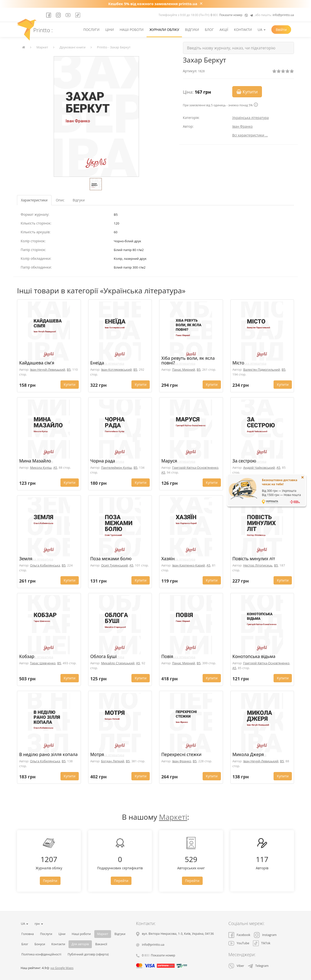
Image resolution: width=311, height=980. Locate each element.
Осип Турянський (114, 565)
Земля (26, 558)
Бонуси (40, 944)
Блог (209, 30)
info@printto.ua (283, 15)
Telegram (258, 966)
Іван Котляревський (116, 369)
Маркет (42, 47)
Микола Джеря (248, 754)
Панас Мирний (183, 369)
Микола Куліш (41, 468)
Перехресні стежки (181, 754)
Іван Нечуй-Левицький (48, 369)
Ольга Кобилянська (45, 565)
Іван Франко (242, 126)
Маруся (169, 461)
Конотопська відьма (254, 656)
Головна (28, 934)
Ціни (109, 30)
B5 (69, 369)
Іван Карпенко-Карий (188, 565)
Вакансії (101, 944)
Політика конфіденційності (41, 954)
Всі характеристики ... (250, 135)
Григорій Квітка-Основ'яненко (195, 468)
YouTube (239, 943)
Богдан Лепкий (113, 761)
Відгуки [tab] (79, 200)
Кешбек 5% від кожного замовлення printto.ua (153, 4)
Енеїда (97, 363)
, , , (178, 934)
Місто (238, 363)
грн (39, 924)
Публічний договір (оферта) (88, 954)
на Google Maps (62, 968)
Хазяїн (168, 558)
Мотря (97, 754)
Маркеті (173, 817)
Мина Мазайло (35, 461)
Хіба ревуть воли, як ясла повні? (188, 360)
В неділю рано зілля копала (48, 754)
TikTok (262, 943)
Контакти (243, 30)
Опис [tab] (60, 200)
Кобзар (27, 656)
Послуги (91, 30)
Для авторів (80, 944)
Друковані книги (73, 47)
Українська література (251, 118)
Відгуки (192, 30)
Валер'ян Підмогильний (262, 369)
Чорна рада (103, 461)
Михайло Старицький (118, 663)
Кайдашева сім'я (37, 363)
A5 (55, 468)
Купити (247, 92)
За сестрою (244, 461)
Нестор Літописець (258, 565)
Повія (167, 656)
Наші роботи (131, 30)
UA (262, 30)
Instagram (265, 935)
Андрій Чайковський (259, 468)
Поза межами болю (111, 558)
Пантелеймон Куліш (117, 468)
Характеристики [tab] (34, 200)
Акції (224, 30)
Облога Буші (104, 656)
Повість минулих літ (254, 558)
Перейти (50, 881)
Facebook (239, 935)
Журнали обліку (164, 30)
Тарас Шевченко (43, 663)
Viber (236, 966)
